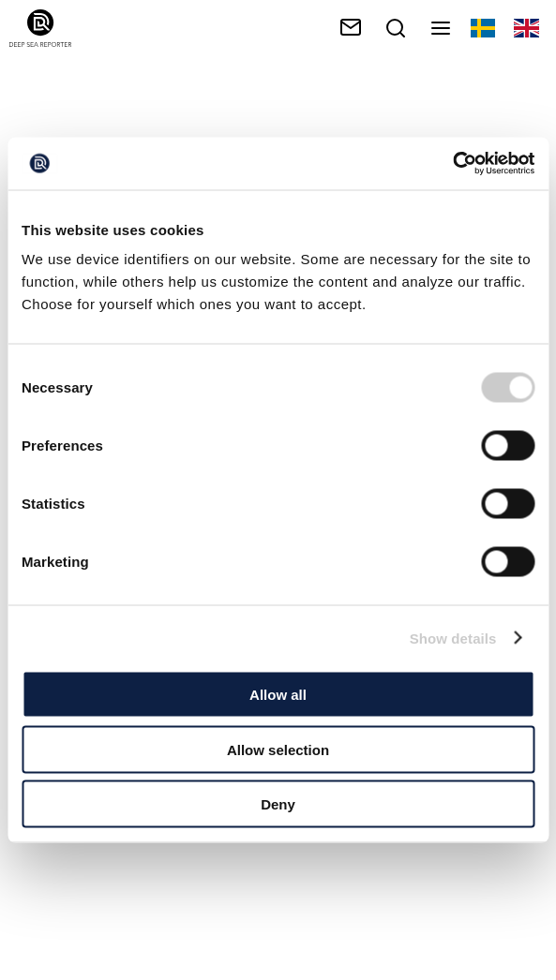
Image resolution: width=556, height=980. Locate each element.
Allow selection (278, 749)
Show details (453, 638)
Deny (278, 804)
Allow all (278, 695)
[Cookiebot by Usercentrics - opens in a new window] (452, 164)
